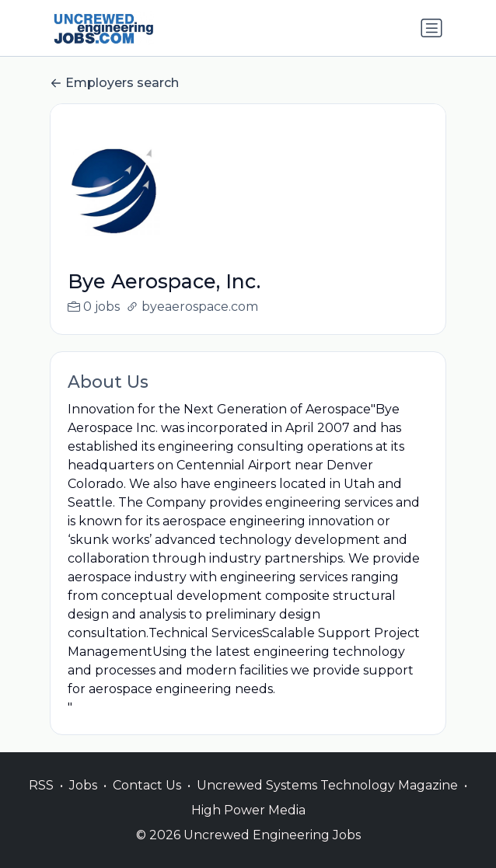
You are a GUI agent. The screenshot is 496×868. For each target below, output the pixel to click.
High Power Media (248, 826)
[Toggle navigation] (431, 28)
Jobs (83, 802)
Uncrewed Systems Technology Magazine (327, 802)
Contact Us (147, 802)
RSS (41, 802)
